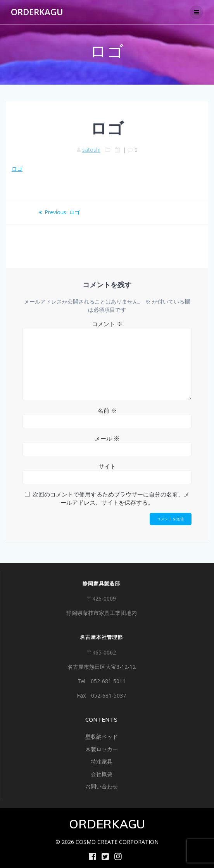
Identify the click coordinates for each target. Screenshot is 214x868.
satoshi (91, 150)
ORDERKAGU (37, 12)
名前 (107, 410)
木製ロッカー (102, 749)
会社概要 (102, 774)
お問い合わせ (102, 786)
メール (107, 438)
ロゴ (17, 169)
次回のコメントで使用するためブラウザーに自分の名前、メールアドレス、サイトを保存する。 (111, 498)
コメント (107, 324)
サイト (107, 466)
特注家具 (102, 761)
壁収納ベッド (102, 737)
